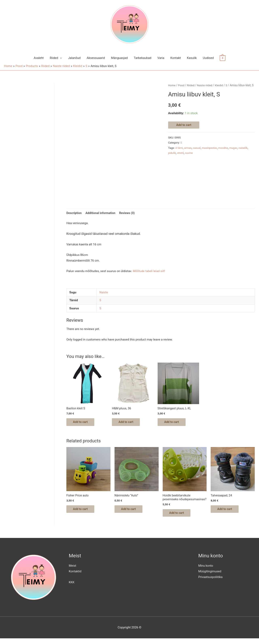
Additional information (101, 213)
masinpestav (210, 148)
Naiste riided (205, 85)
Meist (73, 571)
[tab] (74, 213)
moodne (224, 148)
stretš (181, 153)
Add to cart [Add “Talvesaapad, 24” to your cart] (226, 510)
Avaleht (39, 58)
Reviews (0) (128, 213)
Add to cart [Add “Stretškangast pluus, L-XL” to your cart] (173, 423)
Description (74, 213)
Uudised (208, 58)
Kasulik (192, 58)
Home (172, 85)
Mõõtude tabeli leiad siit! (150, 271)
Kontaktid (75, 577)
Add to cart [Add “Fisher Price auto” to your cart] (82, 510)
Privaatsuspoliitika (211, 582)
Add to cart (184, 125)
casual (197, 148)
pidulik (172, 153)
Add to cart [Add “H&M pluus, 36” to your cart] (128, 423)
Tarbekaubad (143, 58)
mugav (234, 148)
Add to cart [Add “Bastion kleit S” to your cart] (82, 423)
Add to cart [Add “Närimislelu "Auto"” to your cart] (130, 510)
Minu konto (206, 571)
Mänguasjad (119, 58)
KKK (72, 588)
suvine (189, 153)
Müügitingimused (210, 577)
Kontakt (176, 58)
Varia (161, 58)
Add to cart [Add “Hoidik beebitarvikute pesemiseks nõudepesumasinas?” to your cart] (178, 518)
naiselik (244, 148)
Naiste (104, 293)
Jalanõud (74, 58)
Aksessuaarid (96, 58)
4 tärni (179, 148)
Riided (54, 58)
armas (188, 148)
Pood (181, 85)
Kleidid (220, 85)
